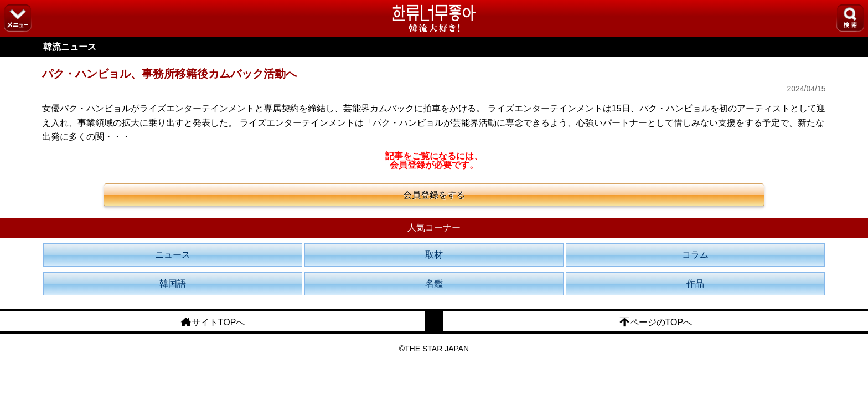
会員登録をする (434, 195)
